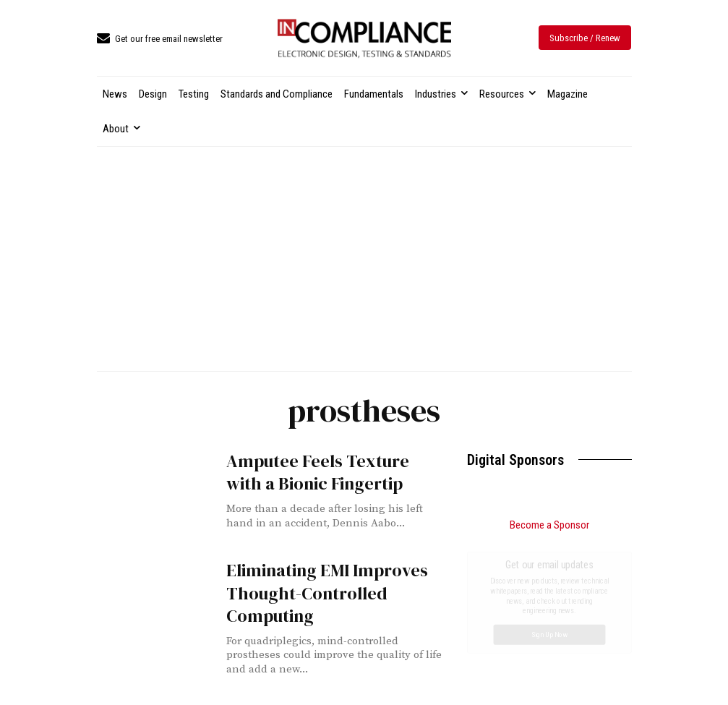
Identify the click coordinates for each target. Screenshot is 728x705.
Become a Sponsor (549, 525)
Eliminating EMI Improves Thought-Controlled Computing (327, 593)
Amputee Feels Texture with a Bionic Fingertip (318, 472)
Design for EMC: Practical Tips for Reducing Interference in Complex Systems (544, 611)
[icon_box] (160, 39)
